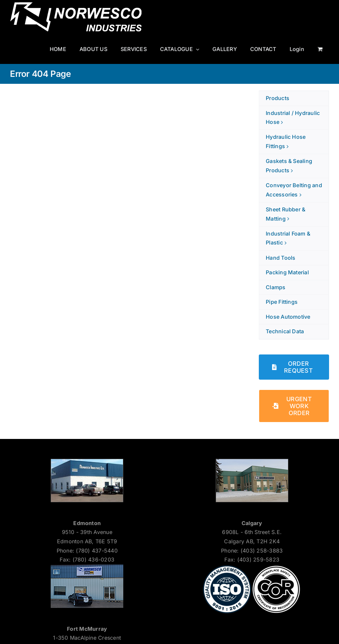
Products (278, 98)
